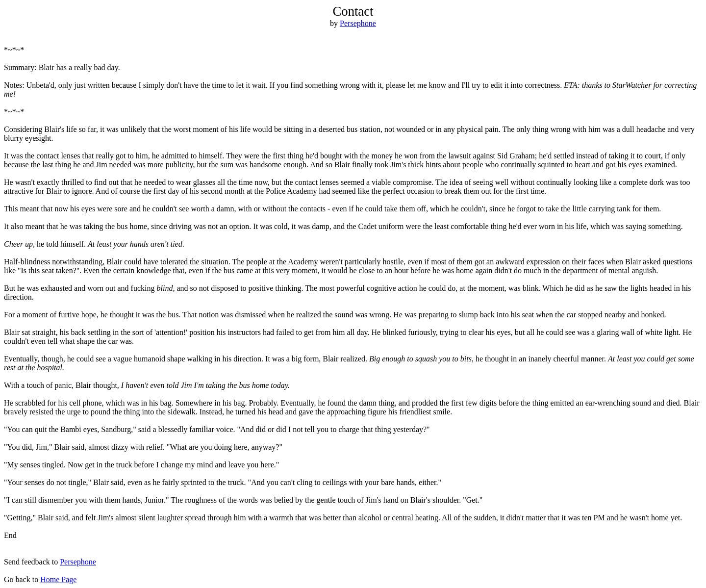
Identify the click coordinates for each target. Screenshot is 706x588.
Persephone (358, 23)
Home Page (58, 579)
